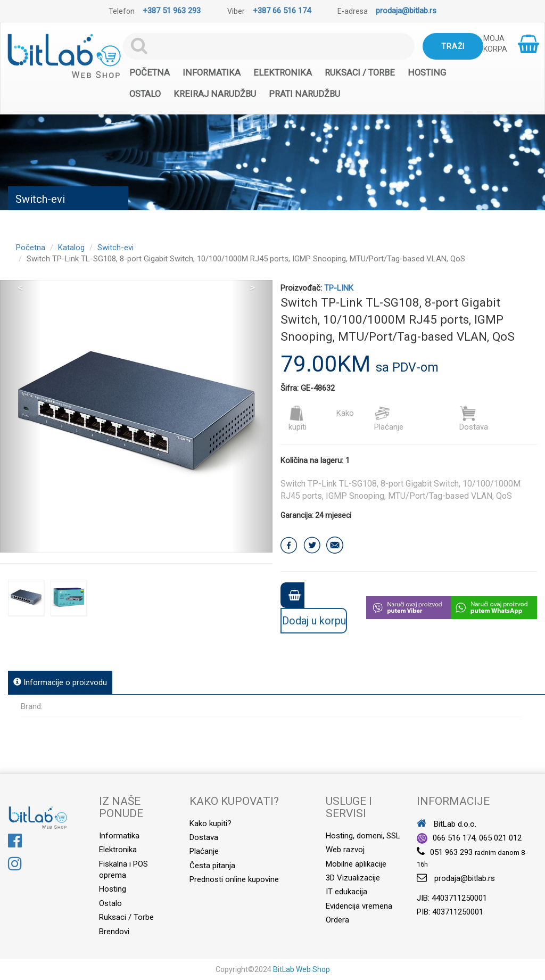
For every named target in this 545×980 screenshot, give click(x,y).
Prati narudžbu (304, 94)
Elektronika (283, 73)
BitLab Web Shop (302, 969)
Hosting (427, 73)
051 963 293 (451, 852)
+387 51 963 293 (172, 11)
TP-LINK (339, 288)
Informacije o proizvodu (60, 682)
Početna (150, 73)
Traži (453, 46)
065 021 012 (500, 838)
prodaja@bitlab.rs (406, 11)
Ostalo (145, 94)
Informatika (212, 73)
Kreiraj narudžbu (215, 94)
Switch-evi (115, 248)
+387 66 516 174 (282, 11)
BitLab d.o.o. (447, 824)
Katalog (71, 248)
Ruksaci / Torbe (360, 73)
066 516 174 (454, 838)
